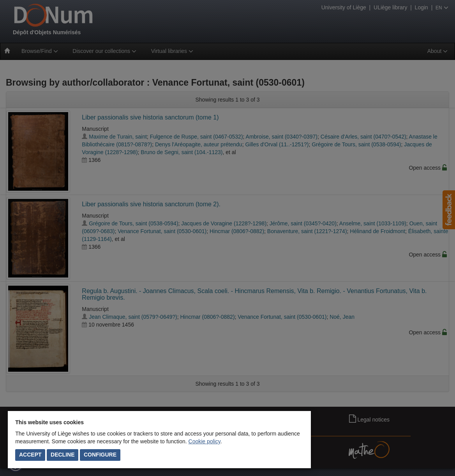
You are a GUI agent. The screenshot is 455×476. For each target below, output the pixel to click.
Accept (30, 455)
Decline (63, 455)
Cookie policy (205, 441)
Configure (100, 455)
